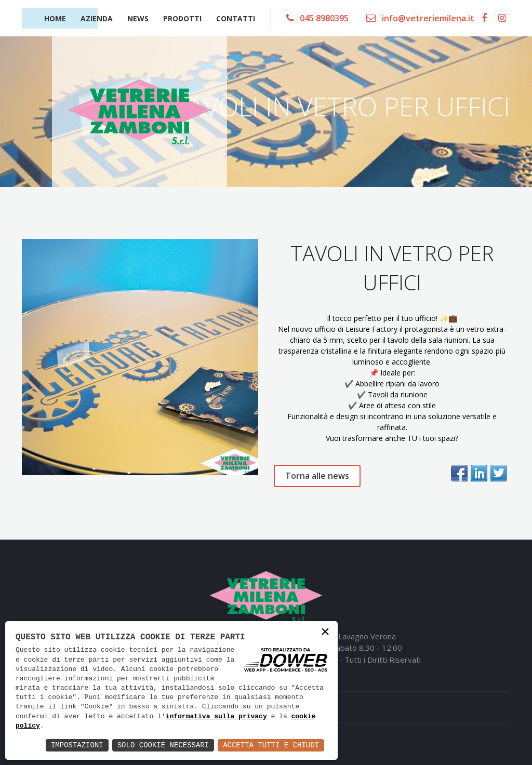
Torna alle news (317, 476)
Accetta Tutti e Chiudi (271, 745)
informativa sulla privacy (216, 717)
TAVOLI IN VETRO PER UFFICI (392, 268)
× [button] (325, 633)
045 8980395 (317, 18)
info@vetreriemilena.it (420, 18)
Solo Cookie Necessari (163, 745)
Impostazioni (77, 745)
